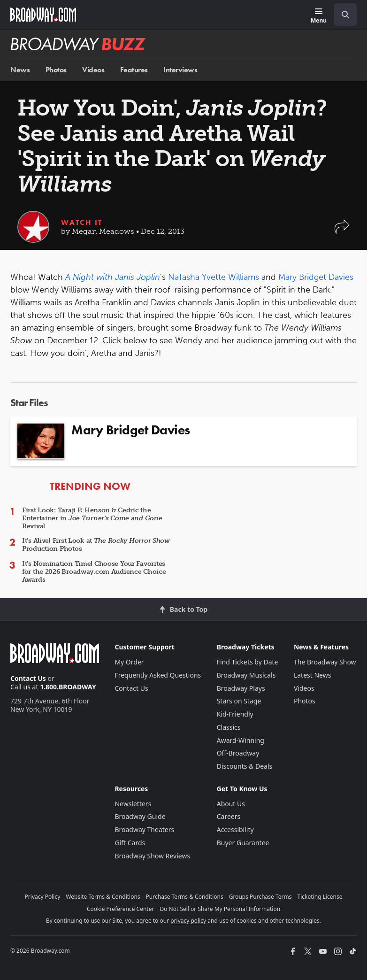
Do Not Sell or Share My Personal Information (220, 909)
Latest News (313, 675)
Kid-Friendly (235, 714)
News (20, 70)
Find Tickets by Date (248, 662)
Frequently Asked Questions (158, 675)
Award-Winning (241, 740)
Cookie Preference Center (121, 909)
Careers (229, 816)
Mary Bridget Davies (316, 277)
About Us (231, 804)
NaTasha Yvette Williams (214, 277)
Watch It (82, 222)
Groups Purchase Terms (260, 897)
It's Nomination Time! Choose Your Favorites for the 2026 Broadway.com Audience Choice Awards (94, 572)
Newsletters (133, 804)
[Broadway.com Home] (43, 15)
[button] (342, 231)
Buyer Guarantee (243, 843)
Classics (229, 727)
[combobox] (342, 15)
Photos (56, 70)
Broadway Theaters (144, 830)
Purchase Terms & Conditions (185, 897)
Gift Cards (130, 843)
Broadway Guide (140, 816)
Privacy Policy (43, 897)
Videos (93, 70)
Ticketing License (320, 897)
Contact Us (28, 678)
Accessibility (235, 830)
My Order (129, 662)
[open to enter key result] (345, 15)
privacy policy (188, 921)
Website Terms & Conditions (103, 897)
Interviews (180, 70)
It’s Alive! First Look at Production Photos (96, 545)
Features (134, 70)
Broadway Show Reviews (152, 856)
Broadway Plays (241, 688)
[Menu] (319, 16)
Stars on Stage (239, 701)
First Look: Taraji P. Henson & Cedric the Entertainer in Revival (92, 518)
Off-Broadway (238, 753)
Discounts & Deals (245, 766)
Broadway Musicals (246, 675)
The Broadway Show (325, 662)
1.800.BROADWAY (68, 687)
